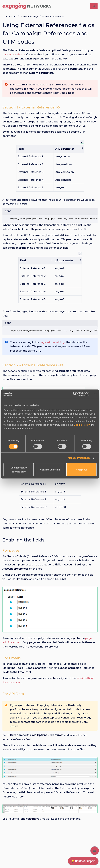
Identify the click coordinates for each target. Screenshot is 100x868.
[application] (83, 862)
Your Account (9, 16)
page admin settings (53, 342)
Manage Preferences (79, 458)
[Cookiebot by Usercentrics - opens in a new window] (75, 394)
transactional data (14, 54)
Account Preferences (53, 16)
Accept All (81, 470)
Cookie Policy (82, 425)
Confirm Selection (50, 470)
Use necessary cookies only (19, 470)
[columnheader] (35, 149)
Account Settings (29, 16)
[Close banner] (95, 394)
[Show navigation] (95, 851)
